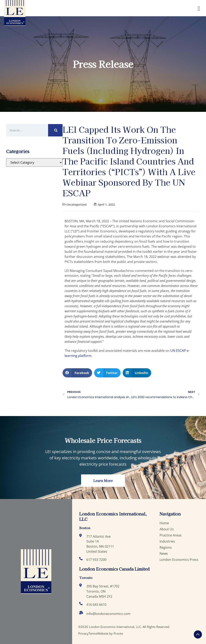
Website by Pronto (110, 633)
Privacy (83, 633)
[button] (77, 373)
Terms (93, 633)
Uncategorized (77, 204)
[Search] (55, 130)
